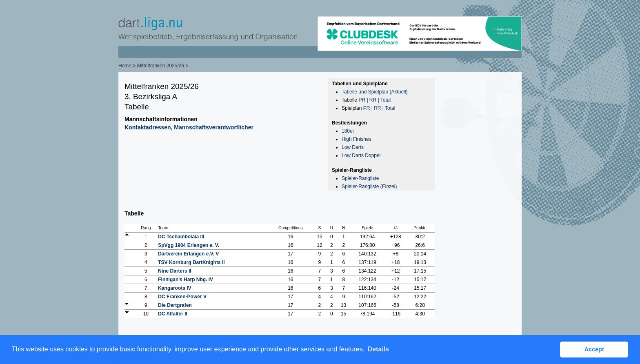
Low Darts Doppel (361, 155)
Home (125, 66)
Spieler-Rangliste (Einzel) (369, 186)
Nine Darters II (174, 271)
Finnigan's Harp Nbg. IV (186, 280)
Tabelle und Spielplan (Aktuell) (374, 92)
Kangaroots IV (174, 288)
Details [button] (378, 349)
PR (362, 100)
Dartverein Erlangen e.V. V (188, 254)
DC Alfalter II (173, 314)
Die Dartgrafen (175, 305)
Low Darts (353, 147)
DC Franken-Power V (182, 297)
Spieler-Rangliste (360, 178)
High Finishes (357, 139)
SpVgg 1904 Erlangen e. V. (189, 245)
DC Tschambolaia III (181, 237)
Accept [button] (594, 349)
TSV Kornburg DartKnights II (191, 262)
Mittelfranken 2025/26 (161, 66)
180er (348, 131)
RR (373, 100)
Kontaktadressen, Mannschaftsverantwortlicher (189, 127)
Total (386, 100)
